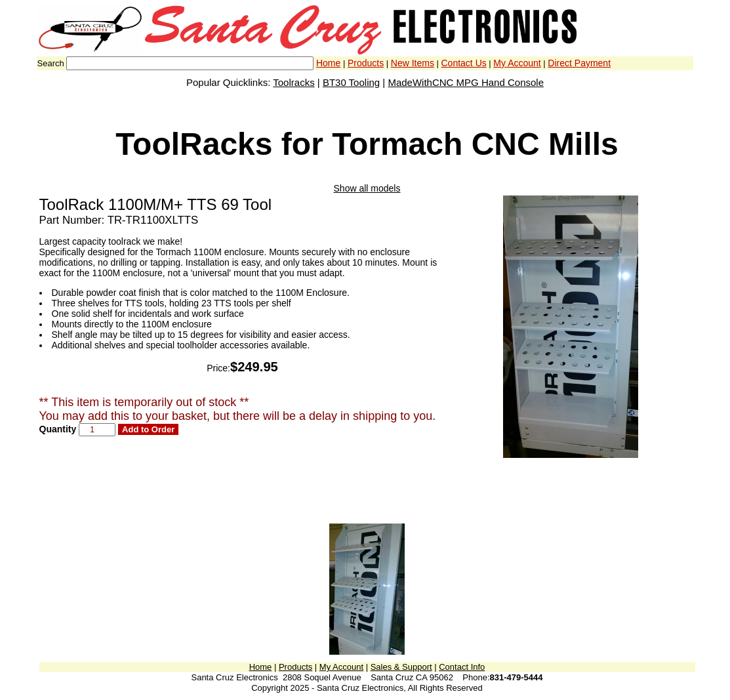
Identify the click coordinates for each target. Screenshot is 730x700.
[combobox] (190, 63)
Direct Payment (579, 63)
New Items (413, 63)
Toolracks (294, 82)
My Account (517, 63)
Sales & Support (401, 667)
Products (366, 63)
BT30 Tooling (351, 82)
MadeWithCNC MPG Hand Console (466, 82)
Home (328, 63)
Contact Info (462, 667)
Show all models (367, 188)
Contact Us (464, 63)
